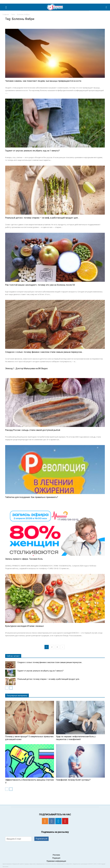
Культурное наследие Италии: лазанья (24, 626)
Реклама (56, 855)
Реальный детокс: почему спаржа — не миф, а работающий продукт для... (42, 218)
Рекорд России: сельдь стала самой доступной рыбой (33, 430)
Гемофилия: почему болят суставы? (73, 780)
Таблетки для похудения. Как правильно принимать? (32, 497)
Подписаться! (41, 839)
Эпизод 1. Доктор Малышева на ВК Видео (26, 368)
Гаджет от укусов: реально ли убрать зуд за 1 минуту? (32, 151)
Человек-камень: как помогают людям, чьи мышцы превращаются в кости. (43, 81)
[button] (106, 7)
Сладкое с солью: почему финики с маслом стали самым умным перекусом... (44, 352)
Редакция (56, 858)
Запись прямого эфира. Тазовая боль (24, 559)
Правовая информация (56, 861)
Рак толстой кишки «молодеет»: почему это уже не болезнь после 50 (40, 285)
